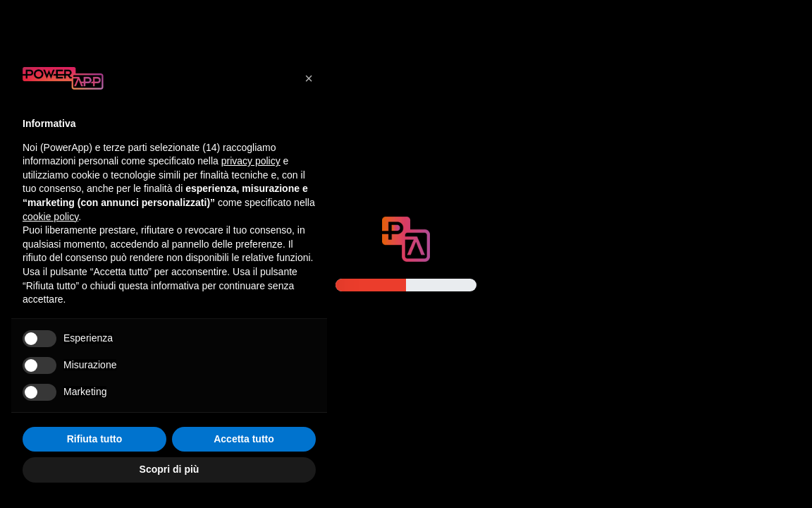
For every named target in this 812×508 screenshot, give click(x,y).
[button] (309, 78)
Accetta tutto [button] (244, 439)
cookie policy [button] (50, 217)
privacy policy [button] (251, 161)
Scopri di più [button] (170, 469)
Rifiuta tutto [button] (95, 439)
